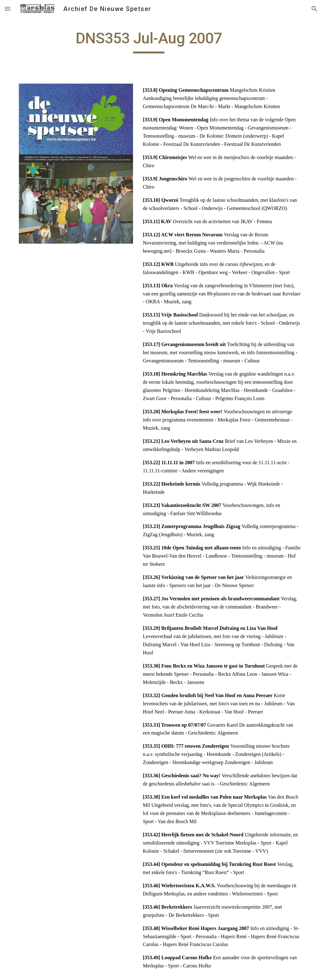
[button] (8, 9)
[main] (149, 41)
